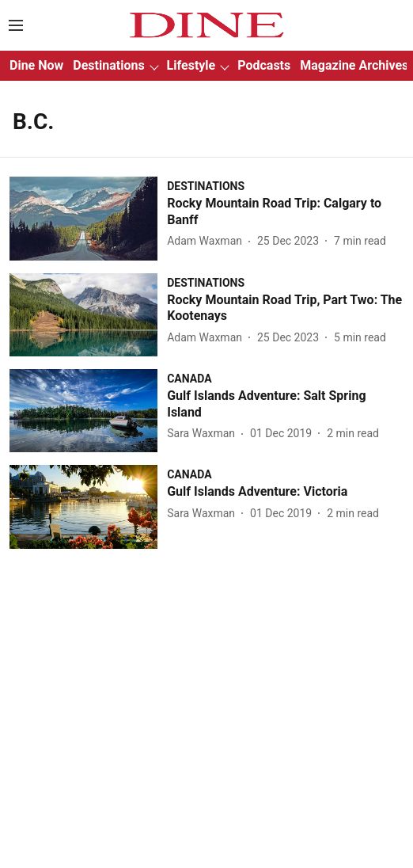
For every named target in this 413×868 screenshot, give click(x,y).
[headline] (285, 212)
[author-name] (208, 241)
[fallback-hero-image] (88, 218)
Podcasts (264, 65)
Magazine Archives (354, 65)
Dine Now (36, 65)
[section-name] (206, 186)
